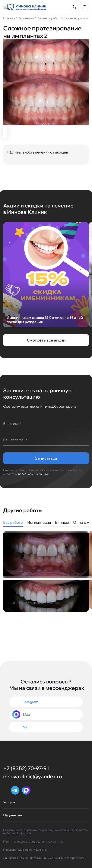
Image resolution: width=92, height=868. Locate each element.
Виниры (62, 522)
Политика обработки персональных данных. (33, 841)
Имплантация (39, 522)
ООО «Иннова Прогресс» (67, 858)
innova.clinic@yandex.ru (33, 776)
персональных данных (33, 474)
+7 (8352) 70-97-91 (26, 768)
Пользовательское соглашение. (25, 850)
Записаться (46, 458)
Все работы (13, 522)
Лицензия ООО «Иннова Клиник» (26, 858)
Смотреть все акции (46, 340)
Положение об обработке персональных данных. (37, 830)
